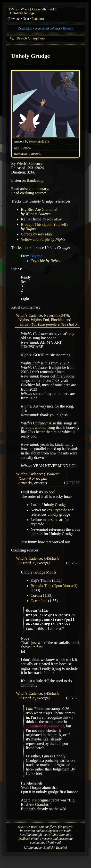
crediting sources (33, 193)
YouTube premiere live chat (53, 324)
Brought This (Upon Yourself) (44, 224)
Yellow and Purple (35, 239)
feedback (24, 839)
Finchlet (57, 320)
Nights (31, 229)
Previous (15, 19)
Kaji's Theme (31, 219)
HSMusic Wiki (17, 9)
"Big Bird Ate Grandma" (48, 802)
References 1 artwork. (28, 153)
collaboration (57, 835)
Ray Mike (54, 219)
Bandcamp (35, 180)
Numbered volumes (48, 28)
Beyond (68, 28)
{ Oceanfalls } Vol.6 (43, 9)
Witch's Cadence (29, 163)
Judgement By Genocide (45, 726)
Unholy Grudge (24, 13)
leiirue (23, 324)
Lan (29, 629)
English (49, 848)
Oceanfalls (25, 28)
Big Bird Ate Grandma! (39, 209)
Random (37, 19)
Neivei (55, 260)
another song (45, 427)
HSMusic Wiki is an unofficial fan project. (46, 827)
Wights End (40, 320)
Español (62, 848)
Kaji (17, 148)
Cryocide (38, 260)
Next (26, 19)
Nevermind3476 (39, 141)
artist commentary (34, 188)
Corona (26, 148)
